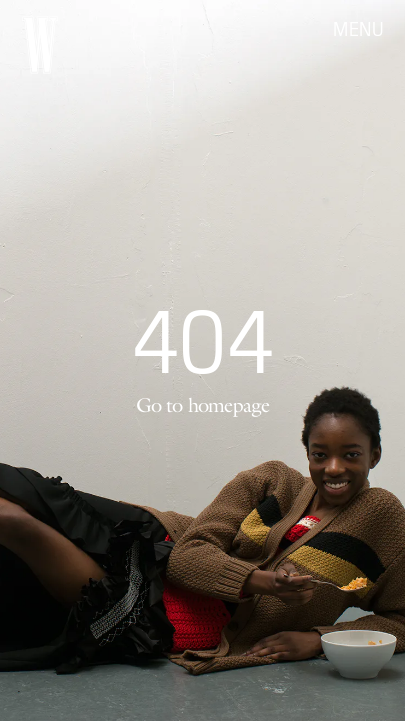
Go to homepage (203, 405)
